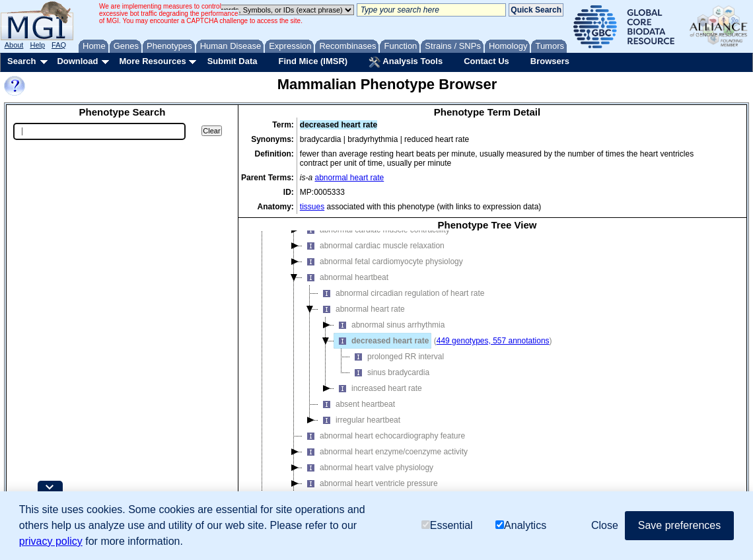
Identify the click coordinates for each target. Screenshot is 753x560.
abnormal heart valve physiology (368, 468)
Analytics (521, 525)
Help (37, 45)
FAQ (59, 45)
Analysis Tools (406, 62)
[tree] (487, 375)
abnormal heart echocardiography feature (384, 436)
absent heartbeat (357, 404)
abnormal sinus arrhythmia (389, 325)
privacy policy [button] (51, 541)
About (14, 45)
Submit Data (233, 61)
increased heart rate (378, 388)
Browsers (550, 61)
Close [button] (605, 525)
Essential (447, 525)
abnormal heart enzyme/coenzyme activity (385, 452)
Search (21, 61)
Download (77, 61)
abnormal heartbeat (345, 277)
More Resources (152, 61)
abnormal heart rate (350, 178)
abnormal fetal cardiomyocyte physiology (383, 262)
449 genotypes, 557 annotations (493, 341)
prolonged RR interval (397, 357)
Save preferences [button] (679, 525)
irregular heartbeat (359, 420)
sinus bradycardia (390, 372)
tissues (312, 207)
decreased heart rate (381, 341)
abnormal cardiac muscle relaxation (374, 246)
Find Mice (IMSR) (313, 61)
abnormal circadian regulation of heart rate (401, 293)
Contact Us (486, 61)
